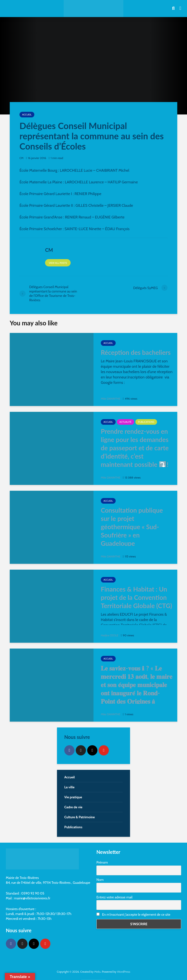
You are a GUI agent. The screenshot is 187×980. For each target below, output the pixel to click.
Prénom (102, 862)
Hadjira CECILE (110, 635)
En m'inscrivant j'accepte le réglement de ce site (133, 914)
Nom (100, 880)
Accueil (27, 115)
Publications (146, 422)
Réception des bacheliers (136, 352)
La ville (69, 787)
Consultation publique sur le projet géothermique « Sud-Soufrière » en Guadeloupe (132, 527)
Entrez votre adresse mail (114, 897)
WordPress (124, 972)
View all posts (58, 263)
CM (22, 158)
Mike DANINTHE (111, 399)
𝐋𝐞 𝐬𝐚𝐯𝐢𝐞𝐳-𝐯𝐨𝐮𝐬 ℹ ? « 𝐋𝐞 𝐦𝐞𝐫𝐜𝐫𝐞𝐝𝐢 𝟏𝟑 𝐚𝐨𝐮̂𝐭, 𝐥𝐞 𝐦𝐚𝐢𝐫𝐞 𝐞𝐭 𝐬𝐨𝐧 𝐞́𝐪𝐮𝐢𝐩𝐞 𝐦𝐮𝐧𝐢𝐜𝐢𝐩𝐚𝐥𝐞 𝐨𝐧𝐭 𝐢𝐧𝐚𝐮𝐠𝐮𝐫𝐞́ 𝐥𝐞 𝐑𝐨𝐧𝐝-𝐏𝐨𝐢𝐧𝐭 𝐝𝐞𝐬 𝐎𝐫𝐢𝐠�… (137, 689)
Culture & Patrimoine (79, 817)
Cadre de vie (73, 807)
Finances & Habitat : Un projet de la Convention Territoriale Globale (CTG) (136, 597)
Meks (97, 972)
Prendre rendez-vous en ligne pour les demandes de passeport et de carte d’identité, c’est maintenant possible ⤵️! (135, 448)
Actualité (126, 422)
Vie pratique (73, 797)
